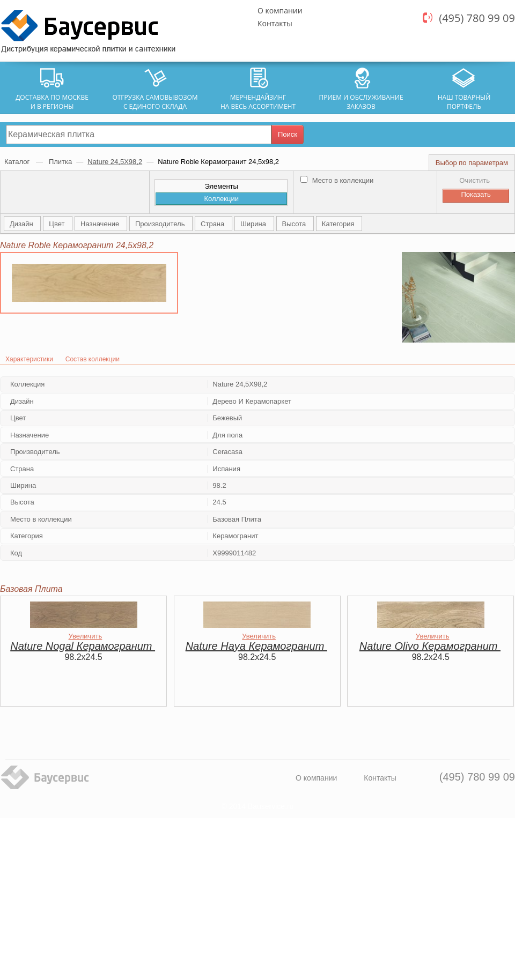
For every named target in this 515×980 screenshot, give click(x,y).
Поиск (288, 134)
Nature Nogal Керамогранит (83, 646)
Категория (339, 224)
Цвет (58, 224)
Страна (214, 224)
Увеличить (86, 636)
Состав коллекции (93, 359)
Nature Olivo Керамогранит (430, 646)
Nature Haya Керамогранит (256, 646)
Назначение (101, 224)
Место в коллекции (337, 180)
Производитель (161, 224)
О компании (280, 10)
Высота (295, 224)
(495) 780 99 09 (477, 18)
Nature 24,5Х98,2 (115, 162)
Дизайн (22, 224)
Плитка (60, 162)
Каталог (18, 162)
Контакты (275, 23)
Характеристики (29, 359)
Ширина (254, 224)
